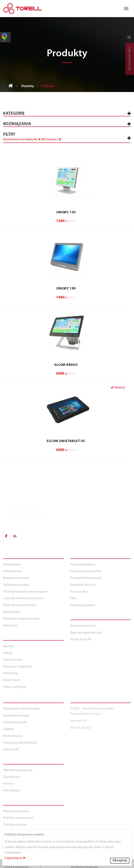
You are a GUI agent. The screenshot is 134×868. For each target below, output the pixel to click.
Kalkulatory (12, 612)
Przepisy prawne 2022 (86, 571)
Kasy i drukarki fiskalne (20, 605)
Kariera (8, 784)
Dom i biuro (12, 680)
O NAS (9, 762)
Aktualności (12, 791)
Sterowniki (11, 750)
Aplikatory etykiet (16, 585)
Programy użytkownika (20, 743)
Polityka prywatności (18, 818)
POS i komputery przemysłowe (25, 592)
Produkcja (11, 673)
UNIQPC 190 (66, 289)
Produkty (28, 86)
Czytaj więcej (15, 858)
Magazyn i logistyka (18, 667)
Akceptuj (120, 861)
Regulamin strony (16, 811)
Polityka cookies (15, 825)
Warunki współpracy (18, 770)
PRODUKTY (13, 556)
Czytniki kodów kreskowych (23, 599)
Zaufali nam (12, 777)
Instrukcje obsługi (16, 716)
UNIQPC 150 (66, 212)
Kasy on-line (79, 592)
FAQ (73, 599)
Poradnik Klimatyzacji (86, 578)
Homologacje (13, 736)
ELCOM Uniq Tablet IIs (66, 441)
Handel (8, 646)
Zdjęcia (8, 729)
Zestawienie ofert (130, 59)
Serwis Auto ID (81, 640)
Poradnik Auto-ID (83, 585)
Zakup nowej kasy (83, 626)
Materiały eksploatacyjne (21, 619)
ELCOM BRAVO (66, 365)
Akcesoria (10, 626)
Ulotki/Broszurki (15, 723)
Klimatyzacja (12, 571)
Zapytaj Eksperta (82, 605)
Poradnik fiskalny (83, 565)
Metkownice (12, 565)
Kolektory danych (16, 578)
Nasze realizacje (15, 687)
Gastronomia (13, 660)
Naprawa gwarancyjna (86, 633)
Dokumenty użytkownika (21, 709)
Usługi (8, 653)
